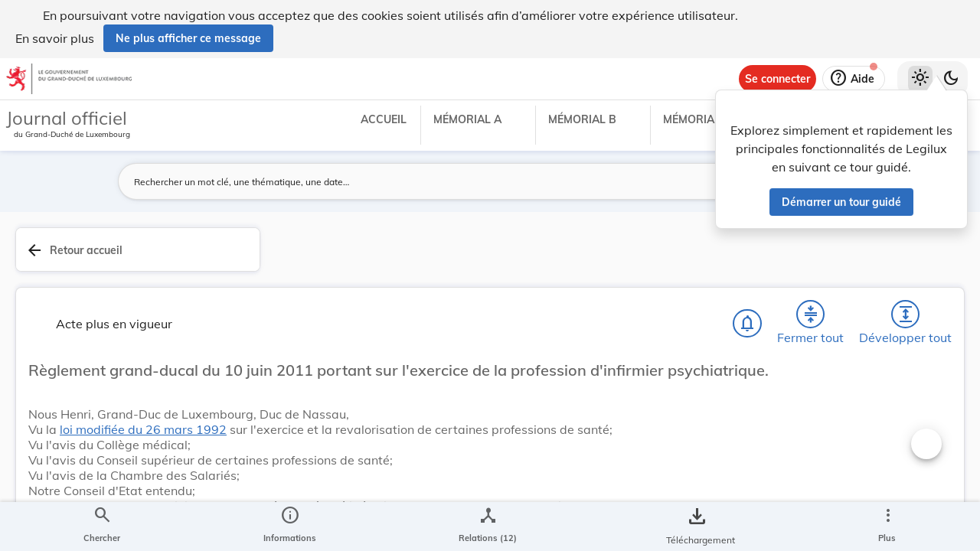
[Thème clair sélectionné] (920, 79)
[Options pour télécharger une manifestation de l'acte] (920, 461)
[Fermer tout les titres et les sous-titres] (592, 258)
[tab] (920, 267)
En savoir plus (55, 38)
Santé (730, 517)
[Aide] (854, 79)
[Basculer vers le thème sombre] (951, 79)
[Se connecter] (777, 79)
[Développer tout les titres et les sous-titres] (635, 258)
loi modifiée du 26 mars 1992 (427, 400)
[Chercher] (504, 258)
